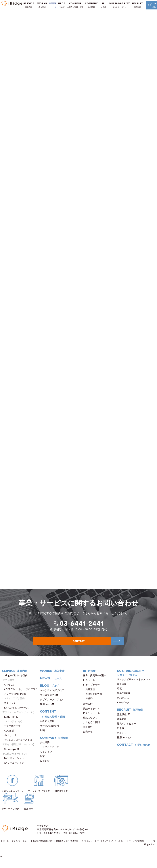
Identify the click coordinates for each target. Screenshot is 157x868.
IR (104, 8)
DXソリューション (15, 763)
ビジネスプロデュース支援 (19, 745)
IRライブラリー (93, 689)
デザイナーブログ (49, 704)
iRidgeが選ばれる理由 (17, 680)
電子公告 (89, 732)
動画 (44, 735)
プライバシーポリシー (27, 846)
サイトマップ (136, 846)
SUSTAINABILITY (120, 8)
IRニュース (90, 685)
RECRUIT (138, 8)
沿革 (44, 761)
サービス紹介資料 (51, 731)
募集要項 (123, 724)
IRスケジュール (93, 718)
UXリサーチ (12, 740)
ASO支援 (10, 735)
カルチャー (124, 738)
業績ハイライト (93, 713)
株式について (91, 722)
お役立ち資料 (48, 726)
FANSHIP (11, 722)
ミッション (47, 756)
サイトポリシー (116, 846)
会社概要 (46, 747)
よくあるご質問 (93, 727)
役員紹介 (46, 766)
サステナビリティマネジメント (135, 684)
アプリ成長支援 (14, 731)
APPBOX (10, 689)
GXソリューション (15, 768)
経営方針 (89, 709)
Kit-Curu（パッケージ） (18, 712)
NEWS (54, 8)
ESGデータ (124, 707)
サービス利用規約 (35, 850)
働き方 (122, 733)
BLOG (63, 8)
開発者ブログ (47, 700)
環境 (121, 693)
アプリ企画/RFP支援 (16, 699)
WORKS (43, 8)
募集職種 (124, 719)
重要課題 (123, 689)
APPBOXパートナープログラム (22, 694)
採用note (45, 709)
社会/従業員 (125, 698)
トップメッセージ (51, 752)
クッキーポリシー (11, 850)
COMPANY (92, 8)
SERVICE (30, 8)
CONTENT (76, 8)
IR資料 (89, 703)
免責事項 (89, 736)
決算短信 (90, 694)
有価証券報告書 (94, 699)
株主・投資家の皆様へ (96, 680)
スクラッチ (11, 708)
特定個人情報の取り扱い (57, 846)
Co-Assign (12, 754)
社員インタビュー (128, 728)
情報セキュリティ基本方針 (89, 846)
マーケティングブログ (53, 695)
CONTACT (97, 645)
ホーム (7, 846)
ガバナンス (124, 703)
